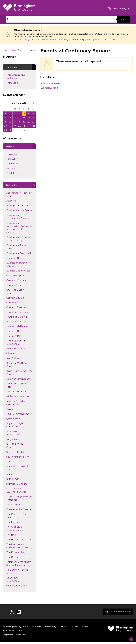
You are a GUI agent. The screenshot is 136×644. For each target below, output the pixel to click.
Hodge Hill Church (16, 350)
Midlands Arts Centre (17, 398)
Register (126, 9)
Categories (12, 68)
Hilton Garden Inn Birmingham (16, 344)
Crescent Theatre (16, 309)
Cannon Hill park (15, 277)
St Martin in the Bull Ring (17, 470)
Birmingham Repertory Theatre (19, 249)
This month (12, 165)
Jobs (20, 632)
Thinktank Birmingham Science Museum (19, 565)
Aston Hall (12, 202)
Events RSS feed (49, 88)
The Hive (11, 537)
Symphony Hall (14, 506)
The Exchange (14, 524)
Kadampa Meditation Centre (17, 366)
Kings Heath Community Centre (19, 374)
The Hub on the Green (19, 541)
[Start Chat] (130, 638)
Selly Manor (13, 441)
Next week (12, 160)
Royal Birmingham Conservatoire (16, 427)
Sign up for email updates (117, 613)
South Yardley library (17, 459)
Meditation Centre (16, 393)
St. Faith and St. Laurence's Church (16, 492)
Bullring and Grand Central (17, 266)
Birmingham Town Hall (19, 255)
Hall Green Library (16, 323)
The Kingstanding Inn (18, 554)
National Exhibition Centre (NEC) (16, 405)
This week (12, 155)
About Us (36, 628)
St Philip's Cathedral (17, 486)
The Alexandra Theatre (19, 511)
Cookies (74, 628)
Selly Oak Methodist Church (17, 447)
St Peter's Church (16, 481)
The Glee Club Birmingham (14, 530)
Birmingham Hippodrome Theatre (18, 218)
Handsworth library (17, 328)
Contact (63, 628)
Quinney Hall (13, 420)
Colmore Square (15, 300)
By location (12, 187)
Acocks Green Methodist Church (19, 196)
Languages (8, 632)
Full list (10, 174)
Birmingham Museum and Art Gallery (18, 241)
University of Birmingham (13, 581)
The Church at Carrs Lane (17, 517)
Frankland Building (17, 319)
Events (14, 50)
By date (10, 148)
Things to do (18, 83)
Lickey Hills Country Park (17, 387)
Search (123, 19)
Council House (14, 304)
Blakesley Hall (14, 260)
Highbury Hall (14, 333)
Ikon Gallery (13, 360)
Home (6, 50)
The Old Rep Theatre (18, 559)
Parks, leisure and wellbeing (16, 77)
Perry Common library (18, 416)
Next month (13, 170)
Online (10, 411)
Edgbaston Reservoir (17, 314)
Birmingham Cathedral (18, 207)
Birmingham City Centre (19, 212)
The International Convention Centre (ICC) (19, 548)
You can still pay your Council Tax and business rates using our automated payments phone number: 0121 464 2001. (68, 40)
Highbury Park (14, 338)
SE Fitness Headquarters (14, 435)
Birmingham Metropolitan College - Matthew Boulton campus (18, 229)
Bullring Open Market (18, 272)
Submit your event (50, 83)
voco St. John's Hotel (17, 587)
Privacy (85, 628)
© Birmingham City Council (16, 628)
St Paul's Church (15, 476)
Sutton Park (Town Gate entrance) (19, 500)
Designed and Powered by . (14, 636)
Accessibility (50, 628)
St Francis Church (16, 463)
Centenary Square (16, 282)
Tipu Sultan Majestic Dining (17, 573)
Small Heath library (16, 454)
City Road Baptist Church (15, 293)
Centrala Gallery (15, 287)
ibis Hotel (11, 355)
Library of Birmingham (18, 381)
